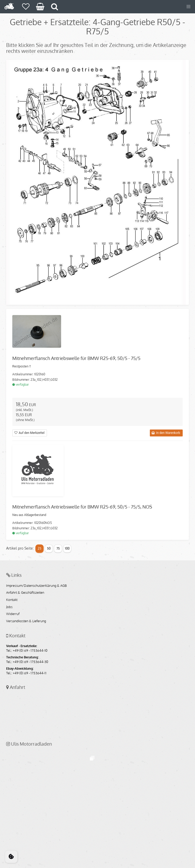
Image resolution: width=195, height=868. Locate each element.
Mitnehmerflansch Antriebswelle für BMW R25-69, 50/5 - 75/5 (76, 358)
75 (58, 548)
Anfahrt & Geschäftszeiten (25, 593)
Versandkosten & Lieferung (26, 621)
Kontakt (12, 600)
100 (67, 548)
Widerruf (13, 614)
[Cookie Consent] (11, 857)
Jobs (9, 607)
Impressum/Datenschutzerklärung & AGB (36, 586)
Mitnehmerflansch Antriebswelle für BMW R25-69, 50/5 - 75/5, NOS (82, 507)
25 (40, 548)
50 (49, 548)
